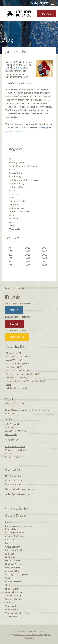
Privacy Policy (12, 457)
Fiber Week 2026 (14, 353)
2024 (11, 255)
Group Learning (13, 547)
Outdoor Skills (12, 571)
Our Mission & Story (15, 446)
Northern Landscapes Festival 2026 (23, 374)
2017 (28, 258)
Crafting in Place (17, 187)
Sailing (8, 578)
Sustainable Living (14, 592)
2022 (11, 262)
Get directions (11, 434)
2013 (45, 251)
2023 (11, 258)
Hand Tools (14, 204)
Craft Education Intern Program (24, 180)
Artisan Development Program (23, 166)
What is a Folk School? (16, 450)
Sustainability (15, 218)
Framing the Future (18, 201)
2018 (28, 255)
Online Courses (13, 568)
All (10, 159)
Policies (9, 453)
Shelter (12, 215)
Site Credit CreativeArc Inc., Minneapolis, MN (33, 635)
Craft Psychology (17, 183)
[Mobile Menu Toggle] (53, 3)
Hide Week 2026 (14, 367)
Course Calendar (16, 508)
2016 (28, 262)
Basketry (13, 169)
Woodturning (12, 610)
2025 (11, 251)
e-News (12, 190)
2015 (28, 265)
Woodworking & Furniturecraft (20, 613)
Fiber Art (10, 540)
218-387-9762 (14, 484)
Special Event (12, 589)
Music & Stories (13, 561)
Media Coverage (16, 208)
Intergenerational (14, 550)
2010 (45, 262)
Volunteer (10, 603)
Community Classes (15, 536)
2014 (45, 248)
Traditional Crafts (14, 599)
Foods (11, 197)
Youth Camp (11, 617)
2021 (11, 265)
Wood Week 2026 (15, 360)
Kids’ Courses (12, 554)
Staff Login (29, 638)
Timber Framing (13, 596)
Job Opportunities (17, 494)
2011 (45, 258)
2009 (45, 265)
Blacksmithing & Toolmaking (19, 526)
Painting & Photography (17, 575)
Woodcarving (12, 606)
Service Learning (13, 582)
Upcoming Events (17, 346)
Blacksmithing (15, 173)
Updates (12, 222)
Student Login (39, 3)
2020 (28, 248)
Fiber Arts (13, 194)
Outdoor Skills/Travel (19, 211)
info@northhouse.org (17, 476)
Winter (12, 225)
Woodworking (15, 229)
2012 (45, 255)
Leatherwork (11, 557)
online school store (17, 69)
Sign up (14, 310)
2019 (28, 251)
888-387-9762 (14, 481)
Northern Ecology (14, 564)
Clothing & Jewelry (14, 533)
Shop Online (17, 337)
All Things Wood (16, 162)
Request (15, 324)
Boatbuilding (15, 176)
